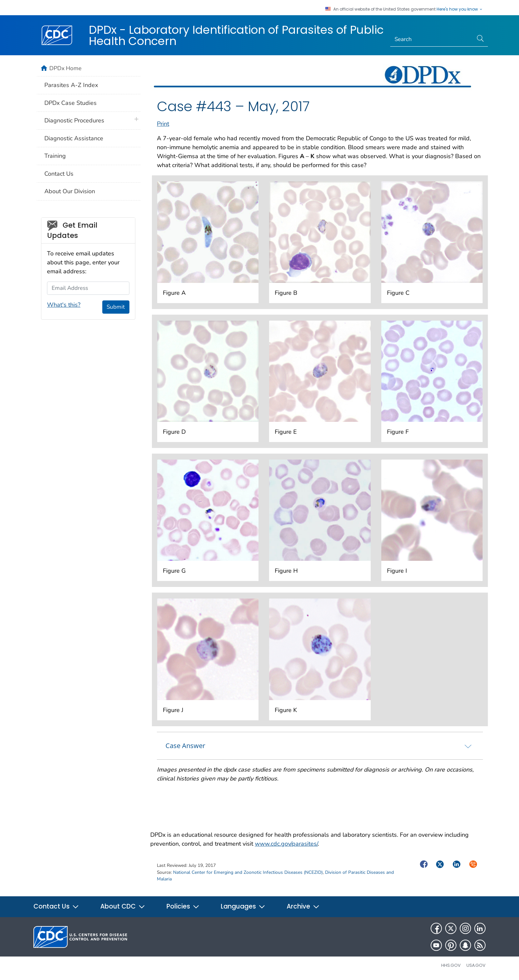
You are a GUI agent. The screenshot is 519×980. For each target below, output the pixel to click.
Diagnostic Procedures (74, 120)
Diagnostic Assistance (74, 138)
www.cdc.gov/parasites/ (286, 844)
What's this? (64, 305)
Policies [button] (183, 906)
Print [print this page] (163, 124)
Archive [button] (303, 906)
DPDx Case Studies (71, 103)
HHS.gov (451, 965)
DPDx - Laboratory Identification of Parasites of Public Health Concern (236, 35)
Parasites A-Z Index (71, 85)
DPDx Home (65, 68)
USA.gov (476, 965)
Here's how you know (460, 9)
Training (55, 156)
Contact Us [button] (56, 906)
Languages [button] (243, 906)
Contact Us (59, 174)
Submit (116, 307)
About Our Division (70, 191)
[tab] (320, 746)
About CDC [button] (123, 906)
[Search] (432, 39)
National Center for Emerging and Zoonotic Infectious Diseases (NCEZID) (248, 872)
